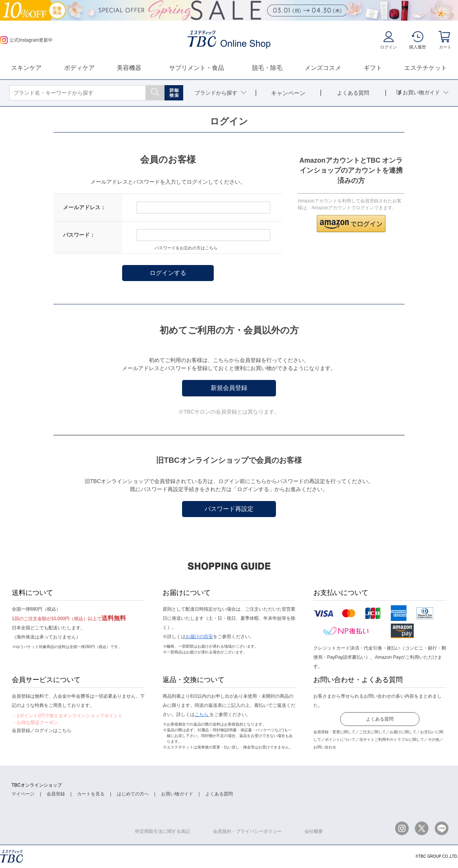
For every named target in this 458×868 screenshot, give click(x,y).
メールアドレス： (84, 207)
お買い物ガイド (177, 794)
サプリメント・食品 (197, 68)
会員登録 (56, 794)
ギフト (373, 68)
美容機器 (129, 68)
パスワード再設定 (229, 509)
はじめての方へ (133, 794)
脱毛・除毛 (267, 68)
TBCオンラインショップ (37, 785)
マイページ (23, 794)
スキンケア (26, 68)
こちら (202, 714)
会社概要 (314, 831)
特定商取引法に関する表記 (163, 831)
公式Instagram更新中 (26, 40)
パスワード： (79, 235)
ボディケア (79, 68)
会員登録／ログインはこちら (42, 731)
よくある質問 (380, 719)
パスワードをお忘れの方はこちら (186, 248)
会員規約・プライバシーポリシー (247, 831)
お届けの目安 (199, 637)
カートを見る (91, 794)
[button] (351, 224)
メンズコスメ (323, 68)
